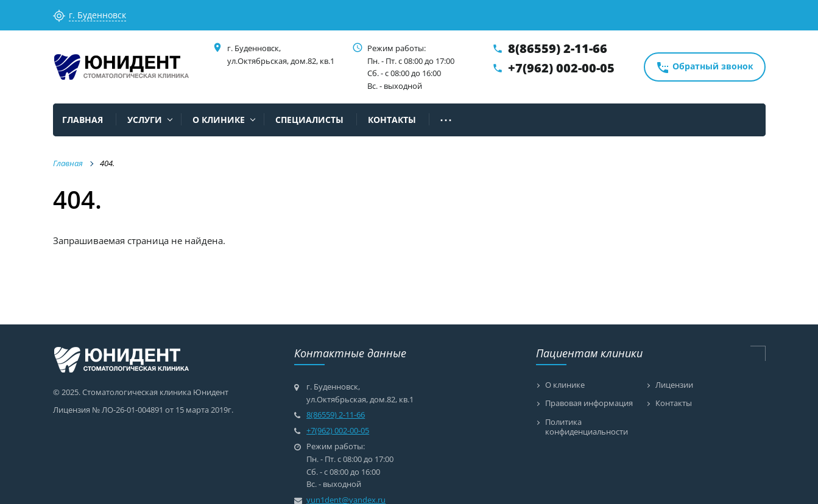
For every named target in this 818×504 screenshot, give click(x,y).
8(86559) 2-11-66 (558, 48)
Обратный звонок (704, 68)
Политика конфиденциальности (587, 427)
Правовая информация (589, 404)
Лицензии (674, 385)
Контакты (674, 404)
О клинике (565, 385)
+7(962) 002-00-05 (561, 68)
